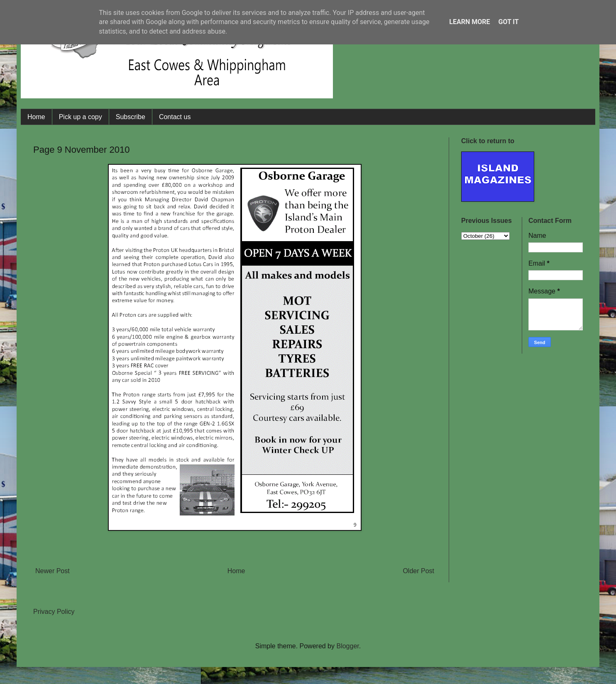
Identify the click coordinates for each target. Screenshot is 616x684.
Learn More (469, 22)
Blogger (347, 646)
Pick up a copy (81, 117)
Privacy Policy (54, 612)
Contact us (175, 117)
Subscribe (131, 117)
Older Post (418, 571)
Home (36, 117)
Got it (508, 22)
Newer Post (53, 571)
